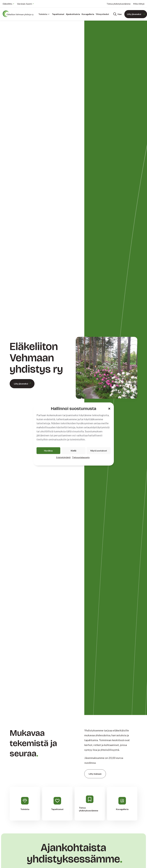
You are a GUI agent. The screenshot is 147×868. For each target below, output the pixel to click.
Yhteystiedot (102, 14)
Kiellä (73, 451)
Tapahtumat (58, 14)
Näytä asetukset (99, 451)
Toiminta (44, 14)
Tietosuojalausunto (81, 457)
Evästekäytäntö (63, 457)
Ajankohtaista (73, 14)
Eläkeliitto (7, 4)
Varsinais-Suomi (24, 4)
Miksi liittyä (139, 4)
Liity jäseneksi (134, 14)
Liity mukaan (95, 774)
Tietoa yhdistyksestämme (119, 4)
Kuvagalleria (88, 14)
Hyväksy (48, 451)
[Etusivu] (19, 14)
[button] (109, 409)
